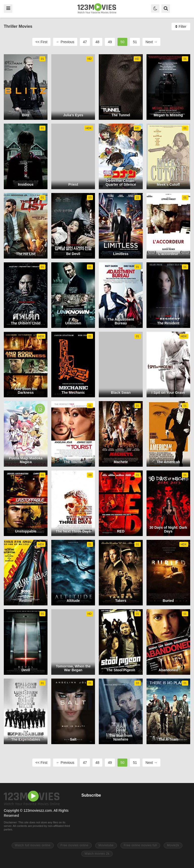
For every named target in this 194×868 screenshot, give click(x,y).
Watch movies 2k (97, 854)
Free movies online (75, 845)
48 (98, 42)
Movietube (106, 845)
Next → (151, 42)
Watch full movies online (33, 845)
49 (110, 42)
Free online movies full (140, 845)
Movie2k (173, 845)
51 (135, 42)
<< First (41, 42)
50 (123, 42)
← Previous (65, 42)
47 (85, 42)
